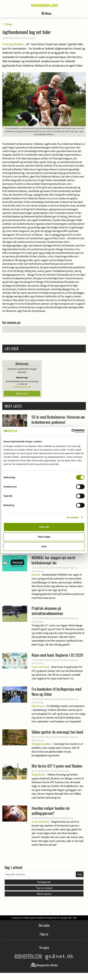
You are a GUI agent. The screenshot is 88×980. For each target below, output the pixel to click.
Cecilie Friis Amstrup (63, 818)
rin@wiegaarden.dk (22, 387)
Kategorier (44, 882)
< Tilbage (7, 24)
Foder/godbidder (13, 44)
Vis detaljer (73, 517)
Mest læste (44, 894)
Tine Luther (29, 38)
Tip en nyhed (44, 888)
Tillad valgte (44, 537)
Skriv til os (22, 393)
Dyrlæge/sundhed (42, 744)
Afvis (44, 546)
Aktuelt (36, 575)
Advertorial (38, 706)
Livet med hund (40, 667)
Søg (80, 874)
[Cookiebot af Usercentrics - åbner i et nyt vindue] (71, 431)
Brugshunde (38, 774)
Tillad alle (44, 527)
